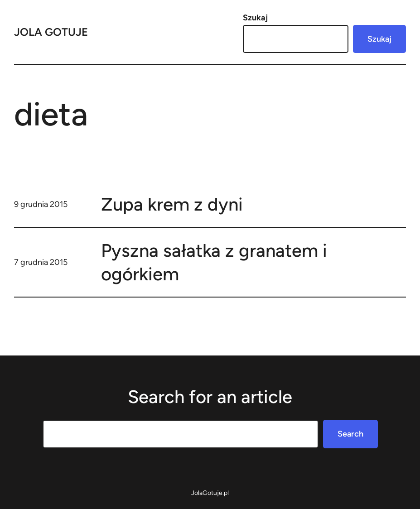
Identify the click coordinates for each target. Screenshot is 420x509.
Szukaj (255, 18)
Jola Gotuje (51, 32)
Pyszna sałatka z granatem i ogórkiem (214, 262)
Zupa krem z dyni (172, 204)
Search (350, 434)
